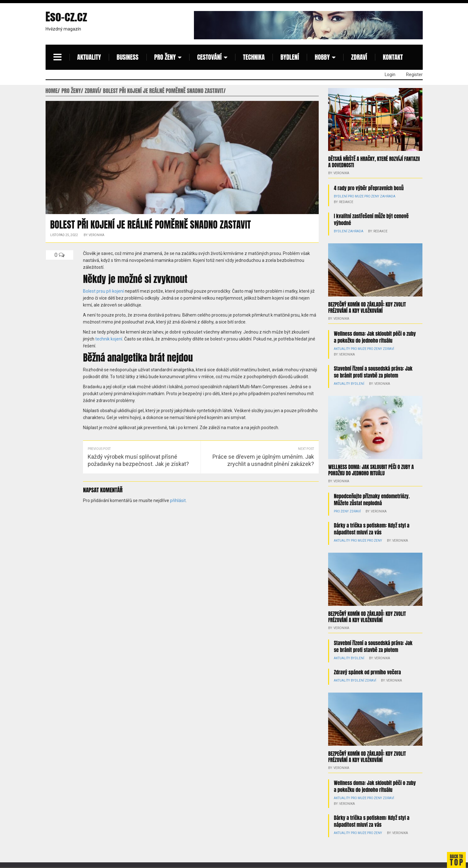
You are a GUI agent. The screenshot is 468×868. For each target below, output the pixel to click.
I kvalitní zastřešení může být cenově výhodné (371, 219)
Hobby (322, 57)
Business (127, 57)
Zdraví (359, 57)
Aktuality (89, 57)
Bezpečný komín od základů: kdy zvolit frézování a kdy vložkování (367, 307)
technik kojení (109, 339)
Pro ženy (165, 57)
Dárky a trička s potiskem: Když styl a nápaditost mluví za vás (372, 528)
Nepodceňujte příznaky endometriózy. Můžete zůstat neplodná (372, 499)
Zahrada (387, 196)
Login (390, 75)
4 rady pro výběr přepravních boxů (369, 188)
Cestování (209, 57)
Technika (254, 57)
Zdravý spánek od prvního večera (367, 672)
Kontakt (393, 57)
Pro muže (355, 196)
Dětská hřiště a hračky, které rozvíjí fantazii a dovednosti (374, 162)
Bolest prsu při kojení (103, 291)
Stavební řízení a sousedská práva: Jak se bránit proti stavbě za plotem (373, 372)
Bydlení (290, 57)
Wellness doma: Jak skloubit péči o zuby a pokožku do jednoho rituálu (375, 337)
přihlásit (178, 500)
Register (414, 75)
